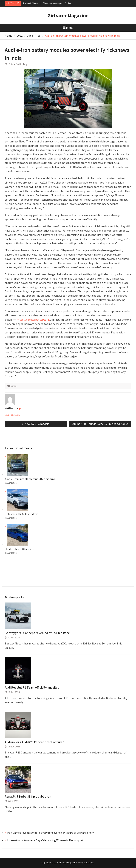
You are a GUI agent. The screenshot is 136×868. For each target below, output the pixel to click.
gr (27, 64)
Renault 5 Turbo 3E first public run (28, 797)
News (14, 386)
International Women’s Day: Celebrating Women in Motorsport (45, 840)
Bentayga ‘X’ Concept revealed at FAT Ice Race (37, 633)
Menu (68, 28)
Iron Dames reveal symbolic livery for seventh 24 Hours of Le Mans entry (50, 833)
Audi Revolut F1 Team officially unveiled (32, 688)
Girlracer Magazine (68, 15)
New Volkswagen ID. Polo (58, 3)
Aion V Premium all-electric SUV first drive (30, 479)
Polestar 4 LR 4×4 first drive (21, 514)
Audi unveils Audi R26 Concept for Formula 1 (35, 742)
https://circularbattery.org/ (33, 320)
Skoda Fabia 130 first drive (20, 549)
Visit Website (13, 415)
